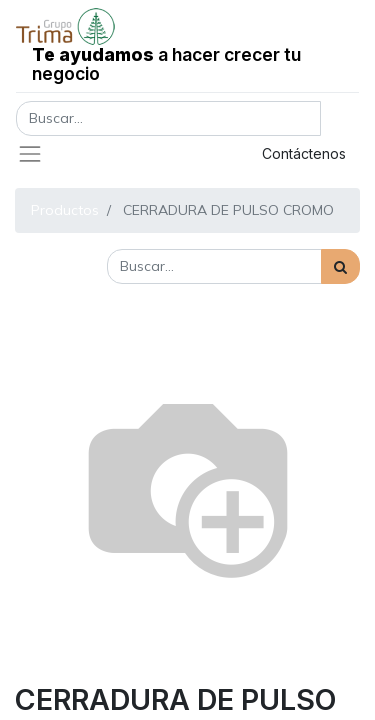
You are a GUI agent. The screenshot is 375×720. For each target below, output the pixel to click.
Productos (65, 210)
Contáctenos (304, 153)
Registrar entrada (155, 153)
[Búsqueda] (340, 266)
